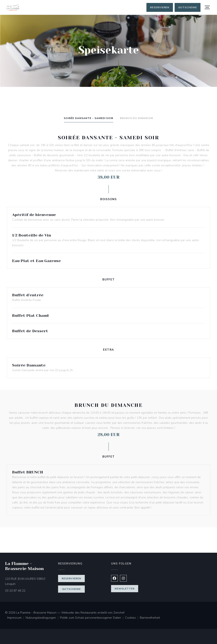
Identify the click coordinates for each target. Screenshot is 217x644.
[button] (207, 7)
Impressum (16, 618)
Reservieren (160, 7)
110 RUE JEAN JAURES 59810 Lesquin (28, 581)
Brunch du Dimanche (136, 118)
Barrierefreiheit (150, 618)
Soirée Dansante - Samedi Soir (88, 118)
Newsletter (125, 589)
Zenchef (119, 613)
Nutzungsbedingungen (43, 618)
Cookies (132, 618)
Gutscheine (188, 7)
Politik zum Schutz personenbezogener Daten (93, 618)
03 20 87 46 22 (15, 591)
